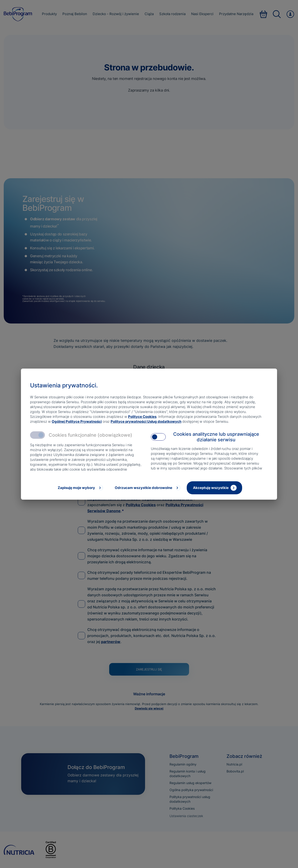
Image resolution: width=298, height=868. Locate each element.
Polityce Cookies (142, 417)
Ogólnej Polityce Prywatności (77, 421)
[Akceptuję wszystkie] (214, 488)
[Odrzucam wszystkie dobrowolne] (147, 488)
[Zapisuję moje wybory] (80, 488)
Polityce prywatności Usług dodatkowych (146, 421)
